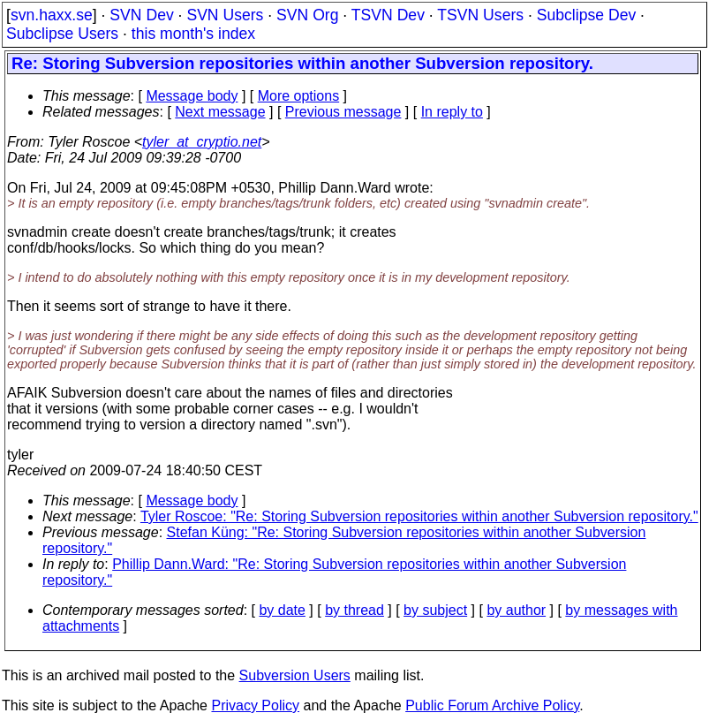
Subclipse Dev (586, 15)
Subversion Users (295, 675)
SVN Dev (141, 15)
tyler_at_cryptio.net (202, 142)
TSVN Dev (388, 15)
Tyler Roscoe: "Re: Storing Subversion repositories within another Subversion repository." (419, 516)
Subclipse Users (62, 34)
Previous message (343, 112)
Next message (220, 112)
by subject (435, 610)
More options (299, 96)
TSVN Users (480, 15)
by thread (354, 610)
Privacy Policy (255, 705)
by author (516, 610)
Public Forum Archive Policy (492, 705)
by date (282, 610)
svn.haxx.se (52, 15)
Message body (192, 96)
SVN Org (307, 15)
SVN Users (225, 15)
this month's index (193, 34)
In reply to (452, 112)
